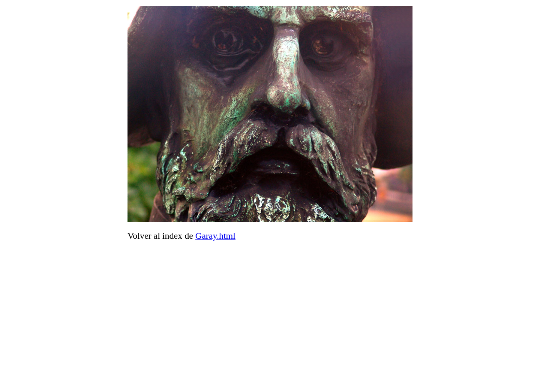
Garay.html (215, 236)
